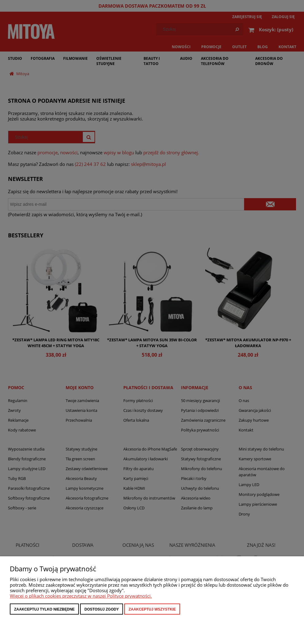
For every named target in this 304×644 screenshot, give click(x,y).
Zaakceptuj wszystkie (152, 609)
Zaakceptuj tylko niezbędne (44, 609)
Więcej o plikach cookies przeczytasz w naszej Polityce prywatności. (81, 596)
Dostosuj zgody (102, 609)
